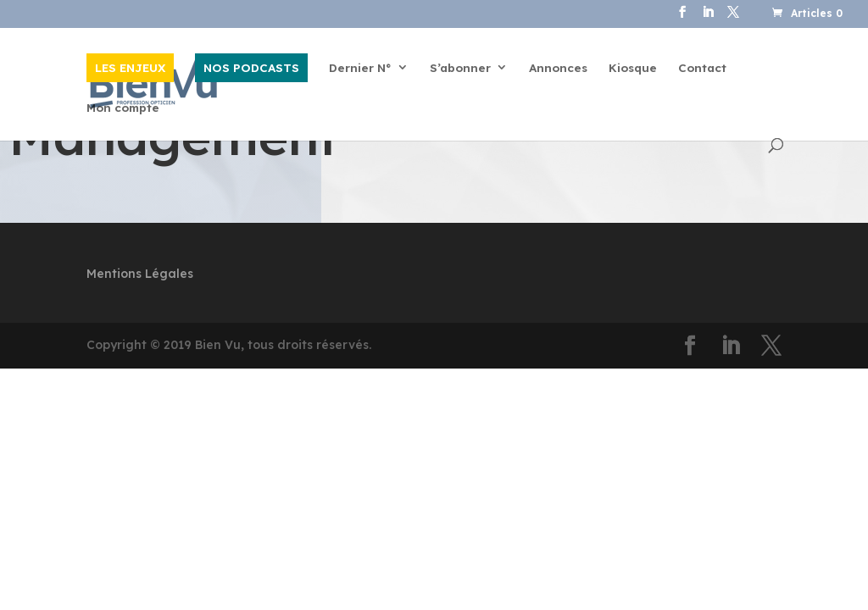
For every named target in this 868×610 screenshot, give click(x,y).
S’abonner (460, 68)
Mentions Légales (140, 274)
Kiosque (633, 68)
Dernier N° (360, 68)
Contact (702, 68)
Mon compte (123, 108)
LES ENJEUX (130, 67)
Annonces (558, 68)
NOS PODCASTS (251, 67)
